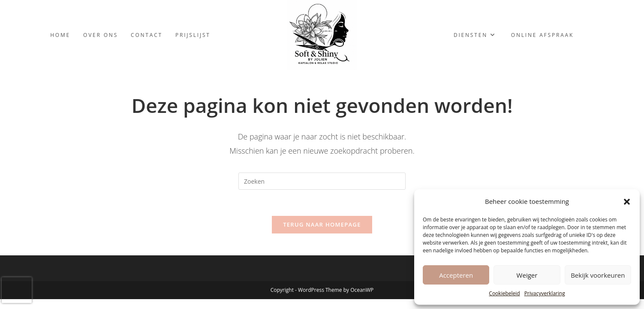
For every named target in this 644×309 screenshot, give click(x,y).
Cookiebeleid (504, 293)
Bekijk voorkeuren (598, 275)
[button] (627, 202)
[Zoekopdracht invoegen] (322, 181)
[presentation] (17, 290)
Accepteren (456, 275)
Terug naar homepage (322, 224)
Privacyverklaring (545, 293)
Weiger (527, 275)
